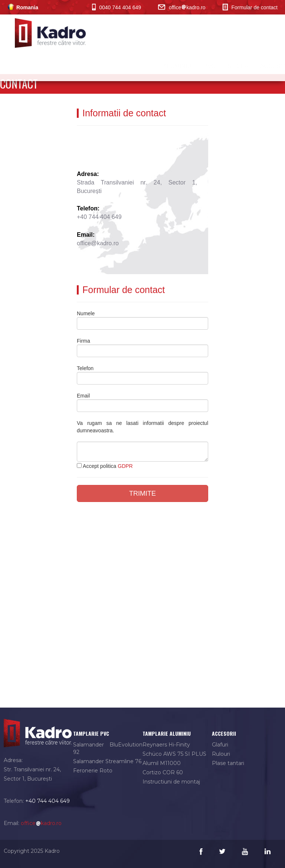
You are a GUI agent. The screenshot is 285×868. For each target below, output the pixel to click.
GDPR (125, 466)
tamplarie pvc (91, 733)
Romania (23, 7)
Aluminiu (171, 66)
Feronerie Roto (93, 771)
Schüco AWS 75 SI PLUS (174, 754)
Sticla (232, 66)
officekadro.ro (181, 7)
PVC (203, 66)
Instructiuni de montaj (171, 782)
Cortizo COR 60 (163, 772)
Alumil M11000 (162, 763)
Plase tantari (228, 763)
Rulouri (221, 754)
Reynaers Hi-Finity (166, 745)
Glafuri (220, 745)
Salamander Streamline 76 (107, 761)
